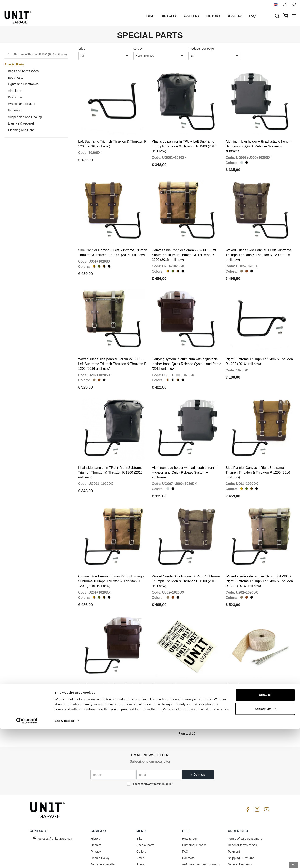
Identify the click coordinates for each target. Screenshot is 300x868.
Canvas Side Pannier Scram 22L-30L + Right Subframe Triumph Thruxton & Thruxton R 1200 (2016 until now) (111, 549)
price (82, 48)
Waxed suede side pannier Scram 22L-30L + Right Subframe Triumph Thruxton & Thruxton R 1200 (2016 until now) (259, 549)
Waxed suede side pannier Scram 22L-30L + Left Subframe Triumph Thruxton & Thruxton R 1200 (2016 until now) (112, 344)
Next (195, 684)
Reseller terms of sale (243, 806)
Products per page (201, 48)
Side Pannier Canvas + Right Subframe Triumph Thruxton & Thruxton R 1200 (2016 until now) (258, 446)
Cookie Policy (100, 819)
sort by (138, 48)
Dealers (235, 16)
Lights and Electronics (23, 84)
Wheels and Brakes (21, 104)
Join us (198, 736)
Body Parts (16, 77)
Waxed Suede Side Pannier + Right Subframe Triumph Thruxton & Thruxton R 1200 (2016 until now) (186, 549)
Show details (64, 860)
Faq (252, 16)
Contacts (188, 819)
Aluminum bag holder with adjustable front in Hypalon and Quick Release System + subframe (258, 140)
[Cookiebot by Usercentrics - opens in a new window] (27, 860)
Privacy (96, 812)
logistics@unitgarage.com (55, 799)
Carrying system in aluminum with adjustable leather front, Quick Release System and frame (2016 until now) (187, 344)
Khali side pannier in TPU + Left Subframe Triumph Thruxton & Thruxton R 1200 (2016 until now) (184, 140)
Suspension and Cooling (25, 117)
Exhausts (14, 110)
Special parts (145, 806)
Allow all (265, 834)
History (213, 16)
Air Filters (14, 91)
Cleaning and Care (21, 130)
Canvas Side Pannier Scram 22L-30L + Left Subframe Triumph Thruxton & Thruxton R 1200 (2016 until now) (184, 242)
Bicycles (169, 16)
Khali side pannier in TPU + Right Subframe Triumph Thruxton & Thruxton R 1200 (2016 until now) (110, 446)
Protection (15, 97)
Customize (265, 848)
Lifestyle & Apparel (21, 123)
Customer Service (194, 806)
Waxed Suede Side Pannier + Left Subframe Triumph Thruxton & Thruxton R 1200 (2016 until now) (258, 242)
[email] (159, 736)
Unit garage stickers (167, 646)
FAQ (185, 812)
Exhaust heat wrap (239, 646)
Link (170, 745)
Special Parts (14, 64)
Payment (234, 812)
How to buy (190, 799)
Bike (150, 16)
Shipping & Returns (241, 819)
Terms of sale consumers (245, 799)
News (140, 819)
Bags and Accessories (23, 71)
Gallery (192, 16)
